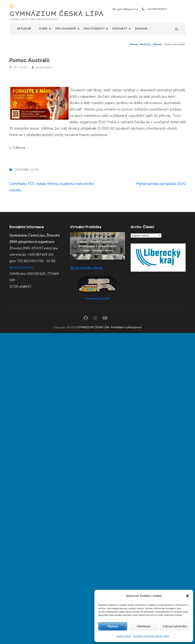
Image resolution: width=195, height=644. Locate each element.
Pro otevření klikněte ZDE (97, 299)
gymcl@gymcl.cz (127, 9)
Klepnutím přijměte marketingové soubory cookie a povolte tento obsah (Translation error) (97, 246)
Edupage (141, 29)
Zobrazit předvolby (175, 626)
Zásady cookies (124, 636)
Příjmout (113, 626)
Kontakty (120, 29)
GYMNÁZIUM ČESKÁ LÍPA (56, 14)
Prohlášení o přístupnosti (126, 327)
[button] (187, 596)
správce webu (44, 67)
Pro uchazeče (66, 29)
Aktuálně (24, 29)
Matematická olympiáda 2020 (161, 184)
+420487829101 (157, 9)
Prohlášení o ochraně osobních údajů (151, 636)
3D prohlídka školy (86, 268)
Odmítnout (144, 626)
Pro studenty (94, 29)
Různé (35, 170)
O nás (43, 29)
